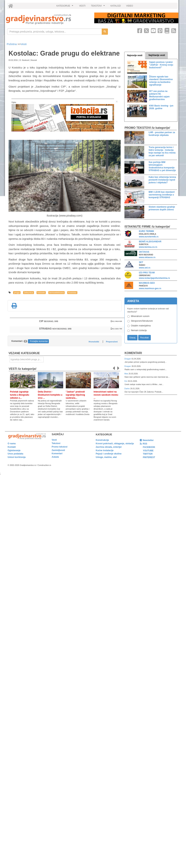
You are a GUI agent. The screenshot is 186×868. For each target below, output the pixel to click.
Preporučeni (112, 342)
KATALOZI (116, 6)
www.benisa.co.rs (148, 247)
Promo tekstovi (60, 447)
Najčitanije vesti (157, 55)
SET (141, 262)
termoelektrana (56, 293)
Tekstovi (56, 443)
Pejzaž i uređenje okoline (109, 454)
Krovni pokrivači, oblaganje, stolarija (115, 444)
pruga (17, 293)
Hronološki (94, 342)
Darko (127, 389)
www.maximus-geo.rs (150, 288)
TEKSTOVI (98, 7)
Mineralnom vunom (140, 316)
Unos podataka (15, 454)
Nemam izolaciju (139, 330)
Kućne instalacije (105, 450)
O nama (12, 444)
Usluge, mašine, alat (106, 457)
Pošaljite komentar (39, 341)
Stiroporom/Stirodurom (142, 321)
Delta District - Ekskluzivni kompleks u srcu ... (50, 395)
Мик (127, 374)
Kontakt (12, 447)
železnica (29, 293)
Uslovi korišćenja (17, 457)
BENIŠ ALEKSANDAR (150, 242)
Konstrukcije (102, 440)
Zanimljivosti (58, 450)
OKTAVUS (144, 252)
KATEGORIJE (65, 7)
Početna (12, 44)
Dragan (128, 359)
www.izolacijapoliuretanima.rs (154, 278)
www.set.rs (145, 268)
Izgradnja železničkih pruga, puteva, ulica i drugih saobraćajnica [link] (27, 359)
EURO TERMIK (147, 231)
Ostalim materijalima (141, 326)
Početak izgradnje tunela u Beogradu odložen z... (20, 395)
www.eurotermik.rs (149, 237)
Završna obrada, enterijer (109, 447)
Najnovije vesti (135, 55)
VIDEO (130, 6)
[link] (48, 19)
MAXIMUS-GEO (147, 283)
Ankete (55, 457)
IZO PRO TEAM (147, 273)
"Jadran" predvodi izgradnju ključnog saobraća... (75, 395)
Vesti (24, 44)
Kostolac (72, 293)
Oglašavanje (14, 450)
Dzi (126, 381)
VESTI (82, 6)
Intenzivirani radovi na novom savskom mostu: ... (106, 395)
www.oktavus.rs (147, 257)
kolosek (41, 293)
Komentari (133, 353)
